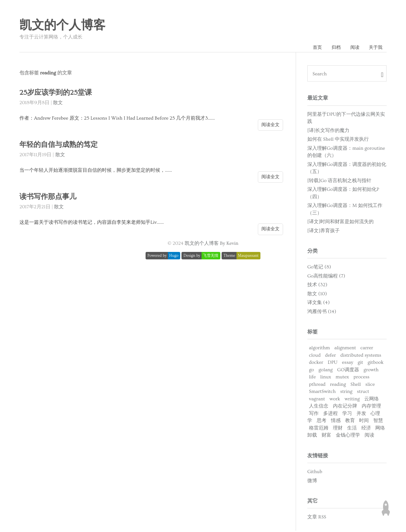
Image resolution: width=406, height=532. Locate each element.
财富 (326, 436)
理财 (338, 429)
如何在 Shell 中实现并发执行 (338, 141)
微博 (312, 482)
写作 (314, 415)
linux (326, 378)
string (346, 393)
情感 (336, 422)
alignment (345, 349)
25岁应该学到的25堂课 (57, 94)
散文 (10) (317, 295)
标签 (313, 333)
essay (348, 364)
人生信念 (319, 407)
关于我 (375, 48)
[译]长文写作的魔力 (328, 131)
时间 (364, 422)
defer (330, 357)
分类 (313, 252)
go (312, 371)
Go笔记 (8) (319, 268)
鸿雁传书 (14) (322, 313)
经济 (366, 429)
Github (315, 473)
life (312, 378)
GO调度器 (348, 371)
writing (352, 400)
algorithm (319, 349)
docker (316, 364)
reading (338, 386)
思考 (322, 422)
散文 (58, 104)
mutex (342, 378)
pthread (317, 386)
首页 (311, 48)
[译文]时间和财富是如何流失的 (340, 223)
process (362, 378)
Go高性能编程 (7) (326, 277)
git (360, 364)
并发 (361, 415)
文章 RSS (317, 518)
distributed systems (361, 357)
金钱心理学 (348, 436)
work (335, 400)
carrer (367, 349)
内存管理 (371, 407)
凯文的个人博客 (62, 26)
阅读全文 (270, 126)
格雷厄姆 (319, 429)
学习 (347, 415)
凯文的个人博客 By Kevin (212, 245)
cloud (315, 357)
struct (363, 393)
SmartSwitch (322, 393)
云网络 (372, 400)
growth (371, 371)
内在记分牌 (345, 407)
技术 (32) (317, 286)
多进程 (330, 415)
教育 (350, 422)
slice (370, 386)
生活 (352, 429)
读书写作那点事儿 (49, 198)
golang (326, 371)
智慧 (378, 422)
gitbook (375, 364)
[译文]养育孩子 (324, 232)
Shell (356, 386)
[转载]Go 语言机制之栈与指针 (339, 182)
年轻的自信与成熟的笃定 (60, 146)
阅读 (352, 48)
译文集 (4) (318, 304)
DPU (333, 364)
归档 (332, 48)
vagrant (317, 400)
